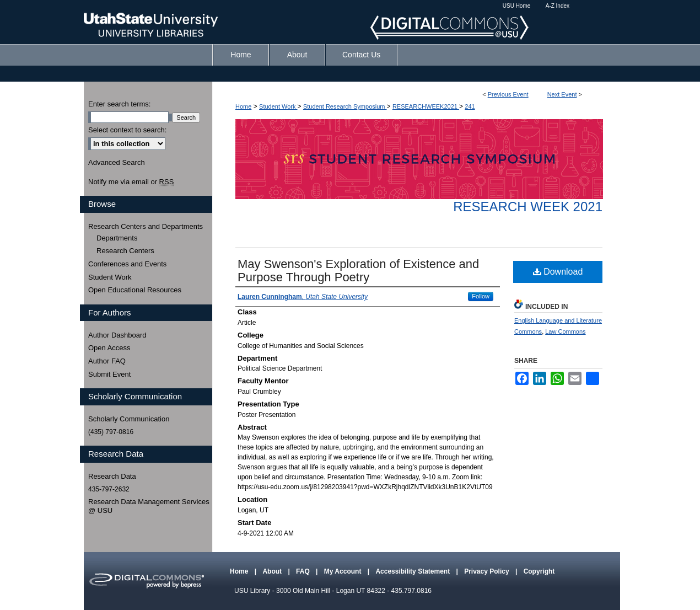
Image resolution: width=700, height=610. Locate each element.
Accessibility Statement (413, 571)
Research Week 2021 (528, 207)
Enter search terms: (119, 104)
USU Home (517, 6)
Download (558, 272)
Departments (117, 238)
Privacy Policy (488, 571)
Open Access (109, 348)
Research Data (112, 476)
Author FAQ (107, 361)
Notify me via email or (131, 182)
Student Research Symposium (345, 106)
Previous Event (508, 94)
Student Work (278, 106)
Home (243, 106)
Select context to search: (127, 130)
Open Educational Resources (135, 290)
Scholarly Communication (129, 419)
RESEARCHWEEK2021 (426, 106)
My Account (344, 571)
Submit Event (109, 374)
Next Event (562, 94)
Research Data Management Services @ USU (149, 506)
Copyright (539, 571)
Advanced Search (117, 162)
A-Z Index (558, 6)
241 (470, 106)
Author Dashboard (117, 335)
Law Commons (565, 331)
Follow (481, 296)
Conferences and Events (127, 264)
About (273, 571)
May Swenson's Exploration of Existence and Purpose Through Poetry (358, 271)
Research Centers (125, 251)
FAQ (304, 571)
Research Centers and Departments (146, 226)
